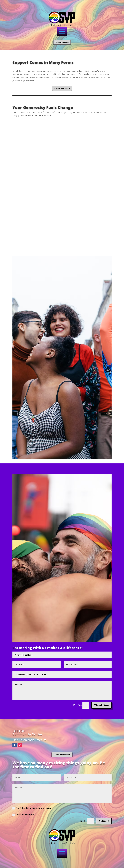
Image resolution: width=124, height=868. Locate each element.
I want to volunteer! (23, 815)
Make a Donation (62, 755)
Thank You (101, 705)
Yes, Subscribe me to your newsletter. (32, 808)
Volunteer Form (62, 88)
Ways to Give (62, 42)
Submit (104, 821)
